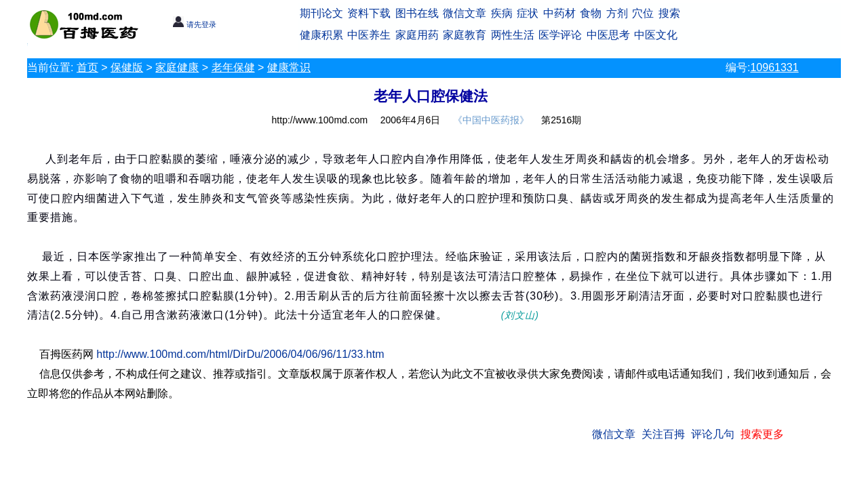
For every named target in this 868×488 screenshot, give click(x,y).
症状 (528, 13)
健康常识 (289, 67)
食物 (591, 13)
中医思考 (608, 35)
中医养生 (369, 35)
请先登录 (194, 24)
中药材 (559, 13)
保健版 (127, 67)
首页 (87, 67)
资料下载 (369, 13)
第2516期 (561, 120)
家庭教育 (465, 35)
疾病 (502, 13)
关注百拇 (663, 434)
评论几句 (713, 434)
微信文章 (465, 13)
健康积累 (321, 35)
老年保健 (233, 67)
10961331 (774, 67)
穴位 (643, 13)
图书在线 (417, 13)
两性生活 (513, 35)
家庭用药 (417, 35)
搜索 (669, 13)
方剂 (617, 13)
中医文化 (656, 35)
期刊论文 (321, 13)
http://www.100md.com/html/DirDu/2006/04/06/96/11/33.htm (240, 354)
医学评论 (560, 35)
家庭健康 (177, 67)
